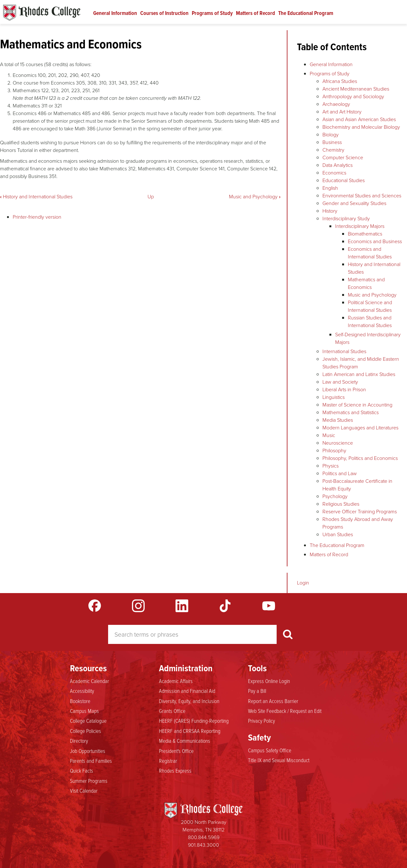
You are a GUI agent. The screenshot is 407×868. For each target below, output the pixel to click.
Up (151, 197)
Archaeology (336, 104)
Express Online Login (269, 681)
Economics (334, 173)
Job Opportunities (88, 751)
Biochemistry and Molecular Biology (361, 127)
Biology (331, 135)
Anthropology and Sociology (353, 96)
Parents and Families (91, 761)
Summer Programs (89, 781)
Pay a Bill (257, 691)
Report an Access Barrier (273, 701)
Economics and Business (375, 241)
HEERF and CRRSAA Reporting (190, 731)
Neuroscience (338, 443)
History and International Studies (36, 197)
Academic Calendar (90, 681)
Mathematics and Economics (366, 283)
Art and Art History (342, 112)
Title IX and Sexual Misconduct (279, 760)
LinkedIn (182, 606)
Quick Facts (82, 770)
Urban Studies (338, 534)
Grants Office (172, 711)
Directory (79, 741)
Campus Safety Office (270, 750)
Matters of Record (255, 13)
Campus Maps (84, 711)
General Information (115, 13)
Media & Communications (185, 741)
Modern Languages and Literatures (360, 428)
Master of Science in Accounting (357, 405)
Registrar (168, 761)
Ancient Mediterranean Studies (356, 89)
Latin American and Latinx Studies (359, 374)
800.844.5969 (204, 837)
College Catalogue (88, 721)
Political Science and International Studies (370, 306)
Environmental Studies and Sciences (362, 196)
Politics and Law (340, 473)
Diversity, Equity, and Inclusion (189, 701)
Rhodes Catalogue (42, 13)
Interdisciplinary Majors (360, 226)
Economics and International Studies (370, 253)
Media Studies (338, 420)
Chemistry (333, 150)
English (330, 188)
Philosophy (334, 451)
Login (303, 583)
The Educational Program (306, 13)
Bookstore (80, 701)
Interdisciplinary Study (346, 219)
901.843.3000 (203, 845)
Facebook (95, 606)
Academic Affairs (176, 681)
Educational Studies (344, 180)
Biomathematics (365, 234)
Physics (331, 466)
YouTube (269, 606)
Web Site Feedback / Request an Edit (285, 711)
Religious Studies (341, 504)
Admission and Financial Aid (187, 691)
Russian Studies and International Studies (370, 321)
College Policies (86, 731)
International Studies (344, 351)
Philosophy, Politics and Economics (360, 458)
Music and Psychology (255, 197)
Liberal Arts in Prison (344, 390)
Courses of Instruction (164, 13)
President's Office (176, 751)
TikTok (225, 606)
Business (332, 142)
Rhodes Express (175, 770)
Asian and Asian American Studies (359, 119)
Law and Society (340, 382)
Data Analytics (338, 165)
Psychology (335, 496)
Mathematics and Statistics (351, 412)
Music (329, 435)
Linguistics (334, 397)
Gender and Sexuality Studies (354, 203)
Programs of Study (212, 13)
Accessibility (82, 691)
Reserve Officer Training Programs (360, 512)
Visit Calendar (84, 790)
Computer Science (343, 157)
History (330, 211)
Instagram (138, 606)
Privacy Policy (262, 721)
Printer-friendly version (37, 217)
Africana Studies (340, 81)
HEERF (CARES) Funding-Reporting (194, 721)
